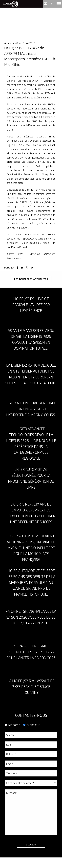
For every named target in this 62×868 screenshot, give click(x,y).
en (53, 3)
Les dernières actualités (31, 279)
